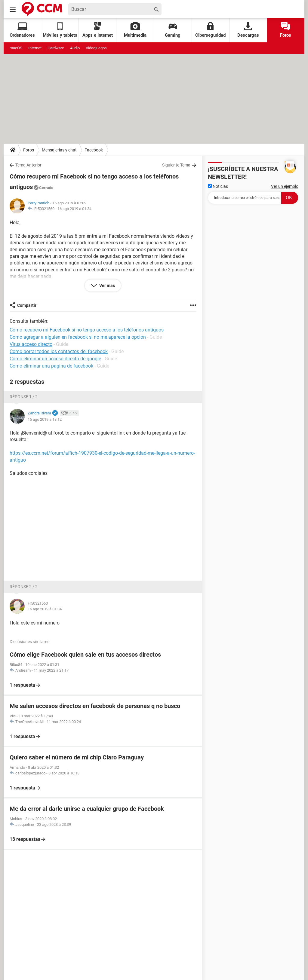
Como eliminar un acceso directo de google (55, 359)
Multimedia (135, 30)
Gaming (173, 30)
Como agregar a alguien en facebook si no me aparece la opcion (78, 337)
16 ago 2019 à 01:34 (74, 209)
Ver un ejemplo (285, 186)
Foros (286, 30)
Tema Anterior (28, 165)
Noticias (218, 186)
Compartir (27, 305)
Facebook (94, 150)
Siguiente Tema (176, 165)
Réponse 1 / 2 (24, 397)
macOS (16, 48)
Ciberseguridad (210, 30)
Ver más (107, 285)
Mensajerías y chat (59, 150)
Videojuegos (96, 48)
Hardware (56, 48)
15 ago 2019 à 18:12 (45, 419)
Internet (35, 48)
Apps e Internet (98, 30)
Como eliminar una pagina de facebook (51, 366)
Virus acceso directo (31, 344)
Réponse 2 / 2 (24, 587)
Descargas (248, 30)
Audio (75, 48)
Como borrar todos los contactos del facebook (59, 351)
